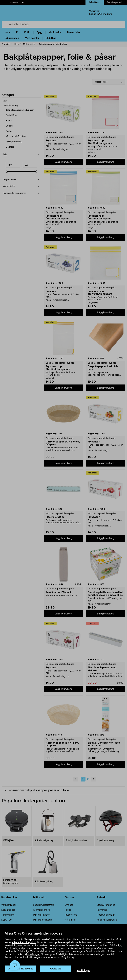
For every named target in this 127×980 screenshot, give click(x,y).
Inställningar (83, 971)
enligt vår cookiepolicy (24, 943)
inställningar (33, 954)
